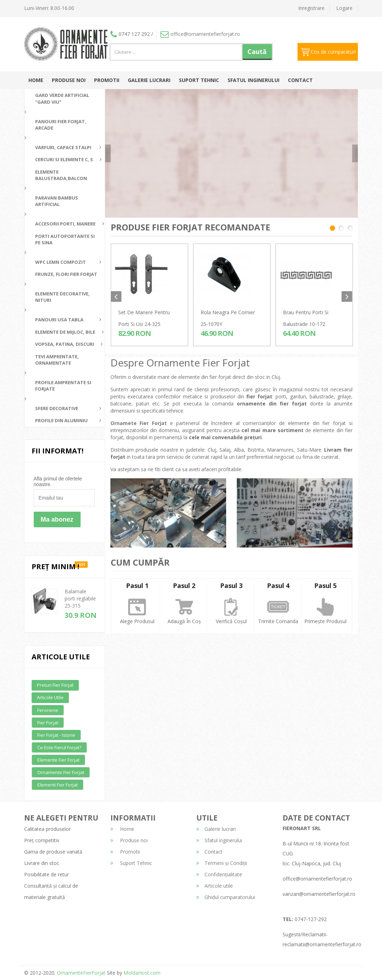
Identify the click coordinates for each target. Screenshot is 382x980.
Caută (257, 51)
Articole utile (50, 697)
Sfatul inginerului (253, 80)
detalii (294, 163)
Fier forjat (48, 723)
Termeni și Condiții (222, 863)
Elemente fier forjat (58, 760)
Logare (344, 8)
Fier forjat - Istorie (56, 735)
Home (36, 80)
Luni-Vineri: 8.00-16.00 (49, 8)
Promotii (107, 80)
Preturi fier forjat (55, 685)
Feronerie (48, 710)
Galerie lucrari (149, 80)
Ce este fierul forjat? (59, 747)
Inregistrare (311, 8)
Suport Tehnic (199, 80)
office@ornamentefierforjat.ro (200, 34)
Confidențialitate (219, 874)
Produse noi (69, 80)
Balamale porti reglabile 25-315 (80, 598)
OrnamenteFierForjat (80, 973)
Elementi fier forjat (58, 785)
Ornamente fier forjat (61, 772)
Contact (300, 80)
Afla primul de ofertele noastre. (58, 481)
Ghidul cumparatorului (226, 897)
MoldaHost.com (142, 973)
